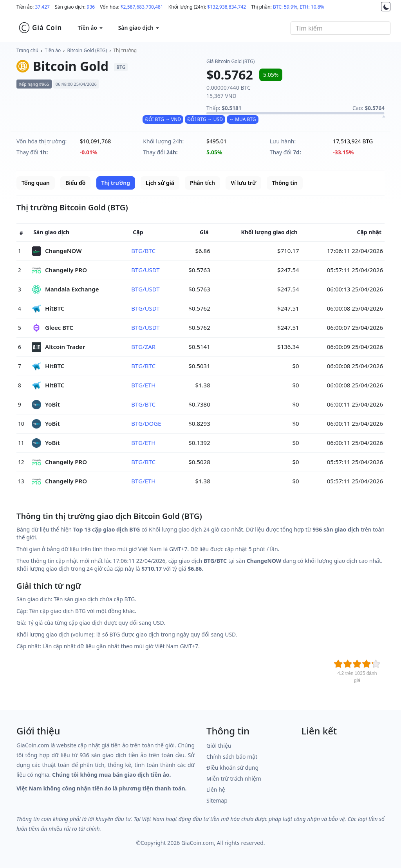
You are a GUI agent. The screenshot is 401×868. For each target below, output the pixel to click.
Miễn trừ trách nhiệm (234, 778)
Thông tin (284, 183)
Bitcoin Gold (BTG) (87, 50)
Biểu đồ (75, 183)
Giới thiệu (219, 746)
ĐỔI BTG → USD (205, 119)
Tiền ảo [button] (90, 28)
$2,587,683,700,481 (142, 7)
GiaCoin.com (198, 843)
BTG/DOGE (146, 423)
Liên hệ (216, 789)
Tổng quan (36, 183)
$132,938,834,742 (227, 7)
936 (91, 7)
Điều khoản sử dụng (232, 768)
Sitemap (217, 800)
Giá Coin (40, 28)
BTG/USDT (145, 270)
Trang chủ (27, 50)
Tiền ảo (53, 50)
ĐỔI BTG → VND (163, 119)
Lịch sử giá (160, 183)
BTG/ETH (143, 385)
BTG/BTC (143, 251)
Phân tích (202, 183)
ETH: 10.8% (312, 7)
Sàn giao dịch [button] (139, 28)
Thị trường (125, 50)
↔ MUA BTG (242, 119)
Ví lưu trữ (243, 183)
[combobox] (340, 28)
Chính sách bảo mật (232, 757)
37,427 (42, 7)
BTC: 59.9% (285, 7)
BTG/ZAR (143, 347)
